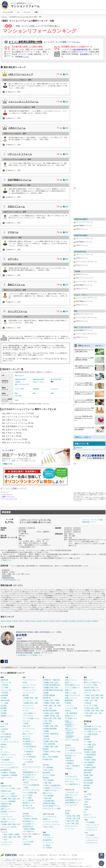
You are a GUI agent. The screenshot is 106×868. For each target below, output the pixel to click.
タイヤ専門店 (47, 848)
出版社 (26, 787)
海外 (30, 837)
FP (45, 780)
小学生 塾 (46, 739)
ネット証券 (4, 724)
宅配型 (26, 723)
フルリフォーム (7, 494)
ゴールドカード (7, 765)
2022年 (15, 621)
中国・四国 (17, 837)
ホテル (25, 839)
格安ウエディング (71, 795)
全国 (77, 824)
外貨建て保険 (88, 775)
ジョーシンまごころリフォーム (23, 102)
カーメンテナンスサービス (32, 767)
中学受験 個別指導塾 (50, 729)
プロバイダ (87, 693)
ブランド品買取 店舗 (30, 793)
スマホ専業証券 (6, 734)
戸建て (13, 788)
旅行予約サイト (28, 816)
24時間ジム (47, 819)
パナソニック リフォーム (20, 154)
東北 (5, 834)
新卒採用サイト (70, 726)
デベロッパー (55, 389)
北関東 (11, 834)
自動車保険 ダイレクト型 (92, 726)
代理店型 (5, 685)
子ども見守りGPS (29, 808)
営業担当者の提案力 (39, 379)
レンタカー (26, 731)
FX (1, 750)
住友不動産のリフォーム (19, 180)
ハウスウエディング (72, 792)
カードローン (5, 752)
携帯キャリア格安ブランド (93, 683)
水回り (17, 400)
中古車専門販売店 (30, 747)
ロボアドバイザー (7, 778)
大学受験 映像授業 (49, 695)
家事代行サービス (29, 688)
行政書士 (47, 788)
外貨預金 (4, 744)
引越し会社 (26, 726)
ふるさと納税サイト (29, 713)
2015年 (58, 621)
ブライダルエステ (71, 776)
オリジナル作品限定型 (32, 785)
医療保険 (4, 708)
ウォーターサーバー (29, 680)
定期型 (93, 752)
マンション (6, 788)
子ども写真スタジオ (29, 775)
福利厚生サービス (29, 803)
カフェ (25, 770)
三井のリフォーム (17, 128)
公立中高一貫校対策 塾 (50, 734)
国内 (26, 837)
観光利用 (27, 844)
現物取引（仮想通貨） (10, 773)
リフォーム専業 (19, 389)
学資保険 (4, 713)
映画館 (67, 813)
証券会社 (5, 729)
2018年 (39, 621)
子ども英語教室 (48, 767)
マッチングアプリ (71, 805)
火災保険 (4, 698)
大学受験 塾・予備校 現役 (51, 680)
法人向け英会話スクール (51, 806)
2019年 (33, 621)
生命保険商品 (88, 757)
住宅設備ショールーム (8, 811)
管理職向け (70, 763)
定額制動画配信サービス (31, 772)
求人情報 (74, 855)
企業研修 (68, 758)
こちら (77, 42)
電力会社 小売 (27, 805)
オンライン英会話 (49, 775)
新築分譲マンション (7, 822)
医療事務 (51, 780)
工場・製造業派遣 (71, 713)
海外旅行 (35, 819)
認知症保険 (87, 773)
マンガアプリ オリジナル (31, 790)
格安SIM (88, 690)
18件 (66, 74)
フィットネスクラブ (49, 817)
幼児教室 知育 (47, 759)
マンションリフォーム (9, 499)
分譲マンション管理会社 (9, 796)
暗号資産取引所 (6, 770)
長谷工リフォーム (16, 285)
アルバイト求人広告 (72, 740)
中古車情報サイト (29, 741)
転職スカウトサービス (73, 695)
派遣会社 (68, 711)
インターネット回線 (90, 706)
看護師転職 (69, 700)
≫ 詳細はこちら (6, 560)
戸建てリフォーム (8, 497)
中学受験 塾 (47, 723)
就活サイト (69, 683)
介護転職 (68, 703)
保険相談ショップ (7, 716)
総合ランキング (19, 375)
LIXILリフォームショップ (21, 74)
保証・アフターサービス (22, 384)
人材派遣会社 (70, 737)
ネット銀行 (4, 739)
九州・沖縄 (18, 396)
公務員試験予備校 (49, 803)
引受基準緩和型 (90, 755)
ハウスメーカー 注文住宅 (8, 827)
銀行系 (4, 755)
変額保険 (87, 785)
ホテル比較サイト (29, 824)
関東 (16, 393)
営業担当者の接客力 (21, 379)
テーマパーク (70, 829)
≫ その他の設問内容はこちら (10, 580)
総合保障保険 (88, 780)
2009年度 (95, 621)
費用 (76, 311)
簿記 (50, 783)
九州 (19, 799)
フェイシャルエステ (72, 779)
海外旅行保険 (5, 700)
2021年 (21, 621)
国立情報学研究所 (80, 49)
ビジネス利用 (29, 842)
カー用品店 (46, 845)
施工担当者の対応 (56, 379)
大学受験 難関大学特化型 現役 (53, 690)
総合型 (26, 782)
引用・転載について (64, 855)
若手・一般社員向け (73, 766)
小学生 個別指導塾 (49, 744)
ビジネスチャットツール (73, 753)
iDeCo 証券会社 (6, 737)
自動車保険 (4, 680)
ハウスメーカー (7, 842)
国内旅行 (27, 819)
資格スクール (47, 793)
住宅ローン (4, 747)
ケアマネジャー (57, 788)
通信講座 (46, 778)
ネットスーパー (28, 706)
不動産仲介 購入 (6, 791)
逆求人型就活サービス (73, 685)
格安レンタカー (28, 734)
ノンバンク (12, 755)
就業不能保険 (88, 770)
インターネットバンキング (10, 742)
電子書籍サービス (29, 777)
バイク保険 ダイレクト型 (92, 732)
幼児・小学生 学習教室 (50, 757)
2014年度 (65, 621)
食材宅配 (26, 695)
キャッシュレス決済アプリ (10, 767)
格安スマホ (96, 690)
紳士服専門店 (47, 840)
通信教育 (46, 749)
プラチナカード (92, 830)
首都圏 (4, 799)
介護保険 (87, 778)
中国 (102, 698)
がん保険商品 (88, 765)
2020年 (27, 621)
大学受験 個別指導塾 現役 (51, 685)
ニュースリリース (30, 855)
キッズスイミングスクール (51, 824)
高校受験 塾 (47, 698)
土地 (19, 788)
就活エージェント (71, 680)
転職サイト (69, 690)
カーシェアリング (29, 729)
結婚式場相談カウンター (73, 800)
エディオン (13, 259)
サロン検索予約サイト (73, 784)
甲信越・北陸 (55, 703)
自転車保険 (4, 695)
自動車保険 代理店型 (91, 729)
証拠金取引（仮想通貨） (10, 775)
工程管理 (17, 382)
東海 (34, 393)
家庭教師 (46, 754)
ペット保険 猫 (88, 747)
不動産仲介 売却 (6, 786)
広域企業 (88, 703)
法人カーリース (70, 748)
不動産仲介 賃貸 (6, 804)
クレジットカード (7, 757)
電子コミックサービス (30, 780)
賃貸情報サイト (6, 806)
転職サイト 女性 (71, 693)
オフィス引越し (28, 795)
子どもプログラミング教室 (52, 808)
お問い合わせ (53, 855)
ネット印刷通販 (70, 750)
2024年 (3, 621)
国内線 (26, 829)
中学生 (52, 752)
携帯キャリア (88, 680)
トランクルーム (28, 716)
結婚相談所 (69, 797)
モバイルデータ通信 (90, 685)
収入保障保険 (90, 762)
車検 (24, 764)
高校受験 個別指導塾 (50, 711)
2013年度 (72, 621)
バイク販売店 (27, 754)
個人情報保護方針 (42, 855)
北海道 (46, 700)
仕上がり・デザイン (39, 382)
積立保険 (87, 788)
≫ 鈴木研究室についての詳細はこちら (29, 655)
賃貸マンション (6, 809)
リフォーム (4, 814)
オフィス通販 (27, 798)
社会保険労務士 (55, 785)
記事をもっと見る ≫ (83, 437)
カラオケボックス (71, 826)
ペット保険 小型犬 (90, 744)
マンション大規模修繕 (8, 801)
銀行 (4, 732)
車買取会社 (26, 739)
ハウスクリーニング (29, 690)
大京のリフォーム (16, 206)
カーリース (26, 736)
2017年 (46, 621)
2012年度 (80, 621)
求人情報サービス (71, 718)
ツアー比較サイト (29, 832)
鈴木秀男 (84, 54)
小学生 (58, 752)
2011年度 (87, 621)
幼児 (46, 770)
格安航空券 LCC (28, 826)
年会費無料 (6, 760)
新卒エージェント (71, 729)
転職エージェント (71, 698)
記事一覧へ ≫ (99, 346)
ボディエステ (70, 782)
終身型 (87, 752)
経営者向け (70, 761)
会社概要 (21, 855)
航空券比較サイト (29, 821)
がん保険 (4, 711)
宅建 (46, 783)
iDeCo (86, 804)
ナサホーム (13, 232)
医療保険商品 (88, 750)
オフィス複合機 (28, 800)
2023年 (9, 621)
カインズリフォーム (17, 311)
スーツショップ (48, 843)
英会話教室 (46, 773)
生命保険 (4, 706)
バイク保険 (4, 688)
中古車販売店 (27, 744)
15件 (66, 128)
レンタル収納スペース (32, 718)
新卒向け (70, 768)
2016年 (52, 621)
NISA (2, 726)
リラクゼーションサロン (51, 822)
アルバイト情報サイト (73, 688)
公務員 (46, 790)
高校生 (46, 752)
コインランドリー (29, 693)
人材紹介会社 (70, 733)
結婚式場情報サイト (72, 803)
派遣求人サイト (70, 716)
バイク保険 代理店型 (91, 734)
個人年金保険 (88, 783)
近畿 (52, 393)
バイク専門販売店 (30, 757)
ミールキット (27, 700)
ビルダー (5, 832)
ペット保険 (4, 703)
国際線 (32, 829)
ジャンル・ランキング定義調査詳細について (92, 521)
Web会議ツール (70, 756)
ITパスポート (55, 790)
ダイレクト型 (7, 683)
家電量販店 (36, 389)
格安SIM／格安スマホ (91, 688)
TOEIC (47, 785)
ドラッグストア (48, 838)
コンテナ (27, 721)
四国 (87, 700)
